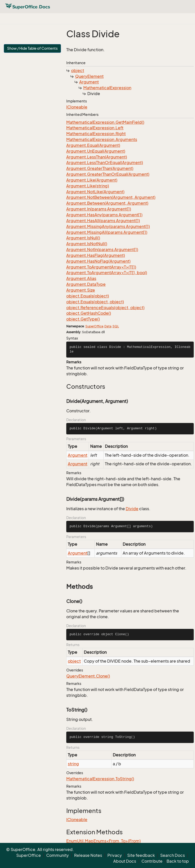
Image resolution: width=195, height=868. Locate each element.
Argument (89, 82)
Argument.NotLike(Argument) (95, 192)
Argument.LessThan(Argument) (97, 157)
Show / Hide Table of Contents (32, 48)
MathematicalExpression (107, 88)
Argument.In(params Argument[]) (99, 209)
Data (108, 326)
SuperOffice (94, 326)
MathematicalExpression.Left (95, 128)
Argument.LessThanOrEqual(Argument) (105, 163)
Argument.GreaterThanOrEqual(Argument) (108, 174)
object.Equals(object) (88, 296)
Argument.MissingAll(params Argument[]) (107, 232)
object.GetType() (83, 319)
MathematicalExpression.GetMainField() (105, 122)
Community (58, 855)
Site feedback (141, 855)
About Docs (125, 861)
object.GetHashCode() (89, 313)
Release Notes (88, 855)
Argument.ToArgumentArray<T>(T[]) (101, 267)
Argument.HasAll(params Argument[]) (103, 221)
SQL (116, 326)
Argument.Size (81, 290)
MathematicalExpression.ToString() (100, 779)
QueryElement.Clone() (88, 676)
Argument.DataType (86, 284)
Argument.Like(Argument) (92, 180)
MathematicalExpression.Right (96, 134)
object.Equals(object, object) (95, 302)
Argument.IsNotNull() (87, 244)
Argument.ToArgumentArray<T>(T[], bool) (107, 273)
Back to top (178, 861)
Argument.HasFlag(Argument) (96, 255)
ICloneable (77, 107)
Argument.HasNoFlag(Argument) (98, 261)
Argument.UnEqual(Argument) (96, 151)
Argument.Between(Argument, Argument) (107, 203)
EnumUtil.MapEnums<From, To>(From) (103, 841)
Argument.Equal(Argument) (93, 145)
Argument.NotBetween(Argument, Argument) (111, 197)
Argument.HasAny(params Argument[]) (104, 215)
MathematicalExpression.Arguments (102, 139)
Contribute (152, 861)
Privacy (115, 855)
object (78, 70)
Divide (132, 509)
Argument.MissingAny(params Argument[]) (108, 226)
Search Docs (173, 855)
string (73, 764)
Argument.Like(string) (88, 186)
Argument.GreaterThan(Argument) (100, 168)
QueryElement (89, 76)
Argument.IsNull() (83, 238)
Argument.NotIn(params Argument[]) (102, 250)
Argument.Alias (81, 278)
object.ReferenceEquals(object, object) (105, 308)
